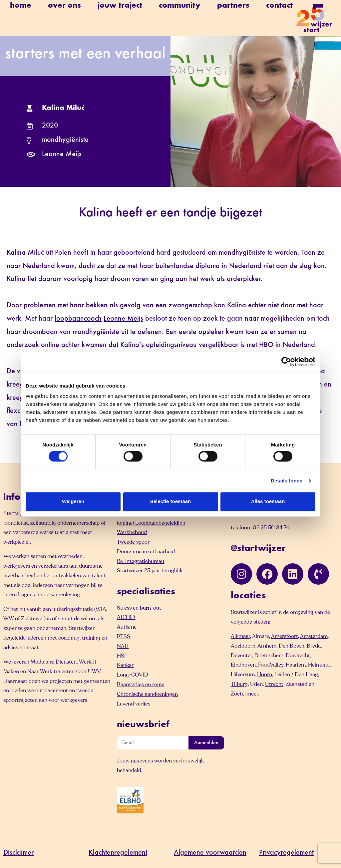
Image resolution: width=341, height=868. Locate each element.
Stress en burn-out (139, 608)
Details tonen (287, 481)
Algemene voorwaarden (210, 853)
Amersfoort (285, 636)
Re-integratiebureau (141, 561)
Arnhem (267, 646)
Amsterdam (314, 636)
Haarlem (296, 665)
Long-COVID (133, 675)
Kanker (125, 665)
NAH (123, 646)
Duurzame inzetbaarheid (146, 552)
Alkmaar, (241, 636)
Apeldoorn (243, 646)
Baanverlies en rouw (141, 685)
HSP (122, 656)
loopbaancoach (78, 319)
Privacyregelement (286, 853)
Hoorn (265, 675)
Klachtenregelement (118, 853)
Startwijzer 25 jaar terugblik (150, 571)
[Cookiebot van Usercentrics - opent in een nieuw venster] (286, 362)
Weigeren (73, 502)
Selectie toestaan (171, 502)
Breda (314, 646)
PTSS (124, 637)
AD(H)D (126, 617)
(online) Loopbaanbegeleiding (151, 523)
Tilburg (239, 684)
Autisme (127, 627)
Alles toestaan (268, 502)
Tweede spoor (133, 542)
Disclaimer (18, 853)
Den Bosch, (292, 646)
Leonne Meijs (123, 319)
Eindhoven (243, 665)
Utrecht (274, 684)
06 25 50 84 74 (271, 528)
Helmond (319, 665)
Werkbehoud (132, 532)
